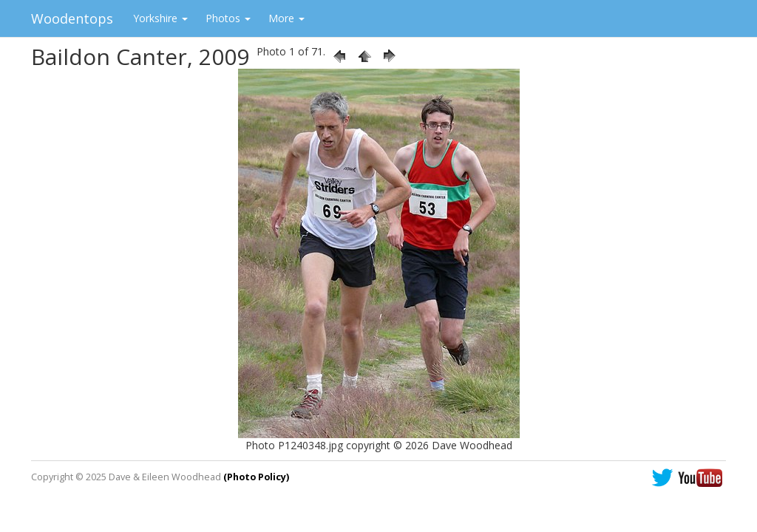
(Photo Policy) (256, 477)
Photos (228, 18)
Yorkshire (160, 18)
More (286, 18)
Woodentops (72, 18)
